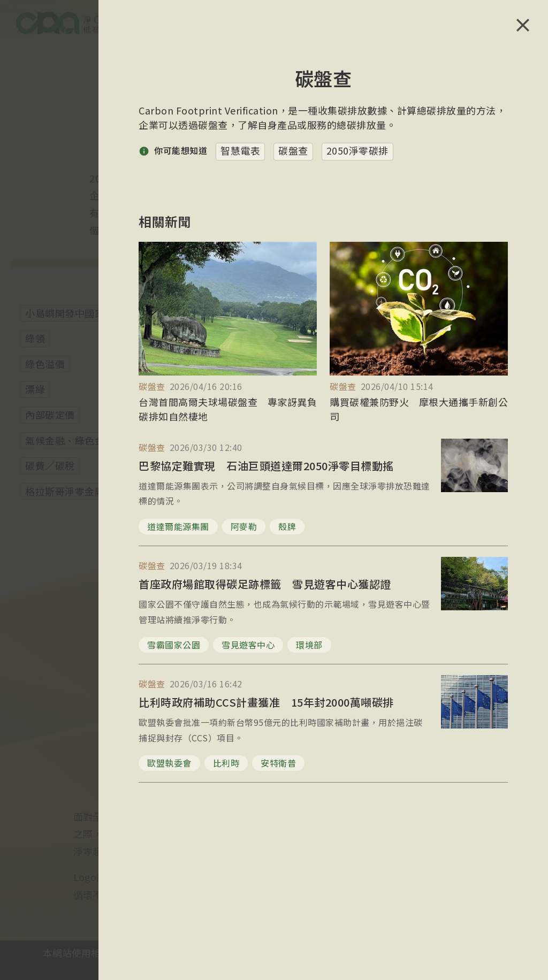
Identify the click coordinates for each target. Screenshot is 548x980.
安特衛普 (278, 763)
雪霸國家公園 (174, 645)
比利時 (226, 763)
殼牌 (287, 526)
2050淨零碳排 (357, 150)
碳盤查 (293, 150)
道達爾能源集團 (178, 526)
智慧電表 (240, 150)
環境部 (309, 645)
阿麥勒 (244, 526)
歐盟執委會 (169, 763)
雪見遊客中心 (248, 645)
